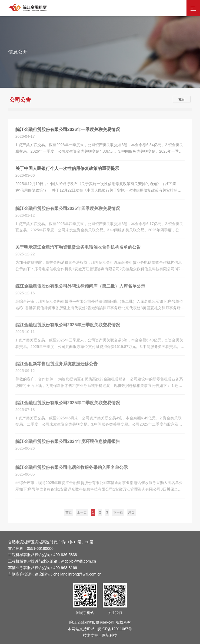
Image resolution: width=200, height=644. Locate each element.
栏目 (182, 99)
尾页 (131, 514)
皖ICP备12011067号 (115, 629)
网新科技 (109, 635)
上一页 (82, 514)
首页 (69, 514)
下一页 (118, 514)
